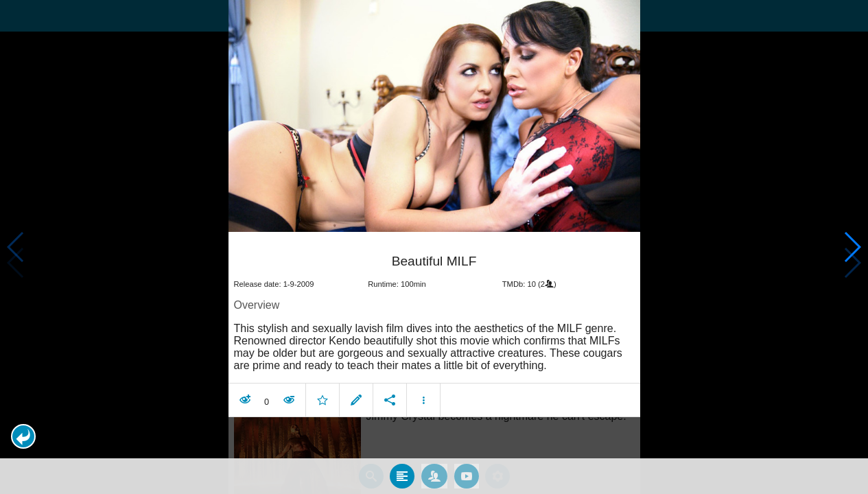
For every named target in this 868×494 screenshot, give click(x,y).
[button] (23, 436)
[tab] (402, 475)
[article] (434, 326)
